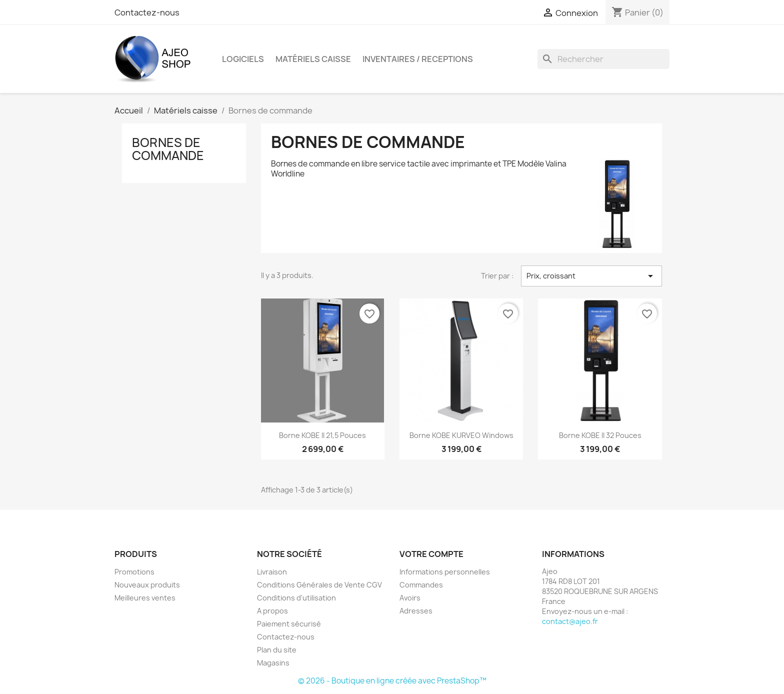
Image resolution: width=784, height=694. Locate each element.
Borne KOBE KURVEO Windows (461, 435)
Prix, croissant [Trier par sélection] (591, 276)
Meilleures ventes (145, 598)
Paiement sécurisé (289, 624)
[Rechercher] (603, 59)
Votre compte (431, 554)
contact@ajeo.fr (570, 621)
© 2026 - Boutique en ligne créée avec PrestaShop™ (392, 681)
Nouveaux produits (147, 585)
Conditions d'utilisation (296, 598)
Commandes (421, 585)
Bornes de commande (168, 149)
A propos (272, 611)
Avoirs (410, 598)
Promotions (134, 572)
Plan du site (277, 650)
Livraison (272, 572)
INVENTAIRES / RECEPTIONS (418, 59)
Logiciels (243, 59)
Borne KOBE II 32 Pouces (600, 435)
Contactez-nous (147, 12)
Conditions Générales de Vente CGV (319, 585)
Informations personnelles (445, 572)
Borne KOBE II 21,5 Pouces (322, 435)
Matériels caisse (313, 59)
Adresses (416, 611)
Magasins (273, 663)
